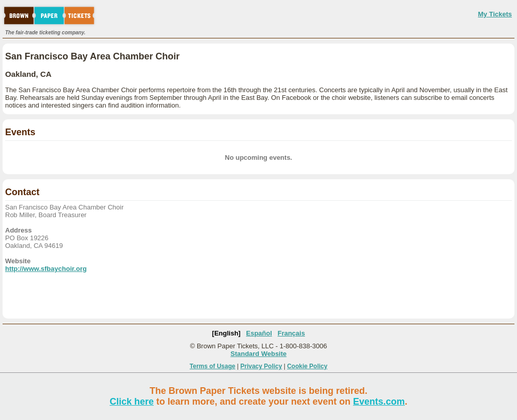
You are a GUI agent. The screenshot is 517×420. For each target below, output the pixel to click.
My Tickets (495, 14)
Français (291, 333)
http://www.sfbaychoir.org (46, 269)
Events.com (379, 402)
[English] (226, 333)
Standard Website (259, 354)
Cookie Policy (307, 366)
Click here (132, 402)
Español (259, 333)
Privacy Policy (261, 366)
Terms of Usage (212, 366)
